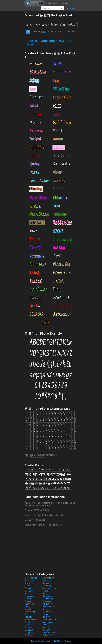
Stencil (29, 630)
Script (29, 622)
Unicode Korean (48, 41)
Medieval (48, 606)
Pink (28, 614)
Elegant (30, 591)
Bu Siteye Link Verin (63, 641)
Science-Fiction (51, 620)
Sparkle (47, 627)
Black (29, 581)
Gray (28, 601)
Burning (47, 583)
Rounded (30, 620)
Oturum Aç (71, 8)
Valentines (49, 633)
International (32, 41)
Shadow (48, 622)
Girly (46, 593)
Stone (46, 630)
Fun (28, 593)
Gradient (48, 599)
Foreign (29, 45)
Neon (46, 609)
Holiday (47, 604)
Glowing (48, 596)
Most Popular (31, 578)
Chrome (48, 586)
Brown (29, 583)
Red (28, 617)
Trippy (29, 633)
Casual (29, 586)
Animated (48, 578)
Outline (47, 612)
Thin (69, 41)
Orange (30, 612)
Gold (29, 599)
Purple (47, 614)
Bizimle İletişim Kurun (40, 641)
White (29, 635)
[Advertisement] (12, 52)
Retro (46, 617)
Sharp (29, 625)
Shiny (46, 625)
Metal (29, 609)
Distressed (49, 588)
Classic (29, 588)
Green (47, 601)
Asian (61, 41)
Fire (45, 591)
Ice (27, 606)
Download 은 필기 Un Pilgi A (41, 32)
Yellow (47, 635)
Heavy (29, 604)
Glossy (30, 596)
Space (29, 627)
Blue (46, 581)
